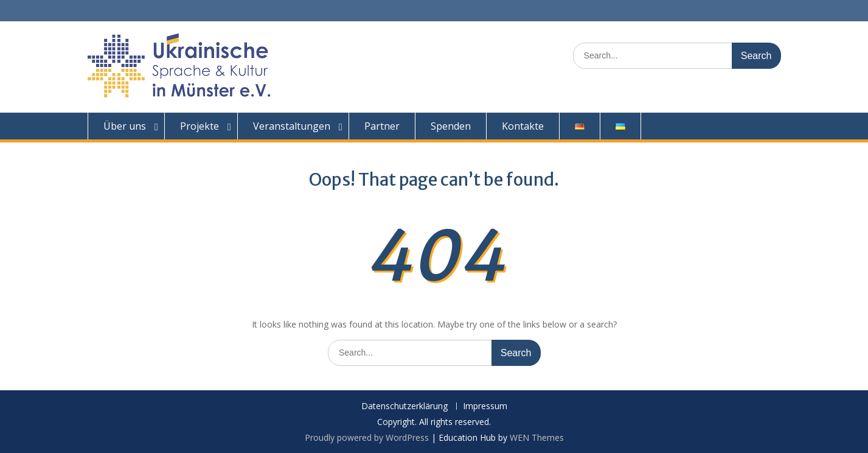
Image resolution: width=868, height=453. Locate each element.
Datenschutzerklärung (404, 406)
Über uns (125, 126)
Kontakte (523, 126)
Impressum (485, 406)
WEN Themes (537, 437)
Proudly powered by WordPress (367, 437)
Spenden (451, 126)
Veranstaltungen (292, 126)
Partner (382, 126)
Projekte (200, 126)
